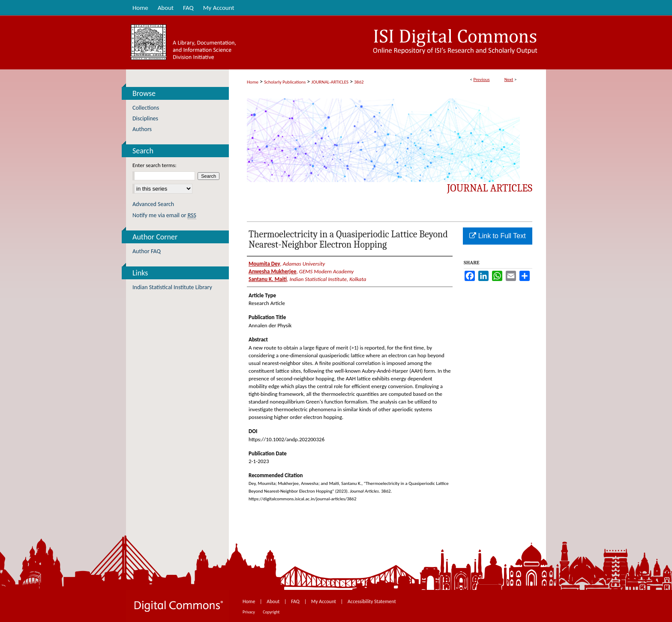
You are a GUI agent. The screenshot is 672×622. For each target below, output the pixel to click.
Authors (142, 129)
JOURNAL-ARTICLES (330, 82)
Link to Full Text (497, 236)
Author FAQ (147, 251)
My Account (324, 601)
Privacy (249, 612)
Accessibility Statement (372, 601)
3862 (359, 82)
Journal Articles (490, 188)
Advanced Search (153, 204)
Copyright (271, 612)
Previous (481, 79)
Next (509, 79)
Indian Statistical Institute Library (172, 287)
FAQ (296, 601)
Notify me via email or (164, 215)
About (274, 601)
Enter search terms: (154, 165)
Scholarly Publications (285, 82)
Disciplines (145, 118)
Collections (146, 108)
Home (253, 82)
